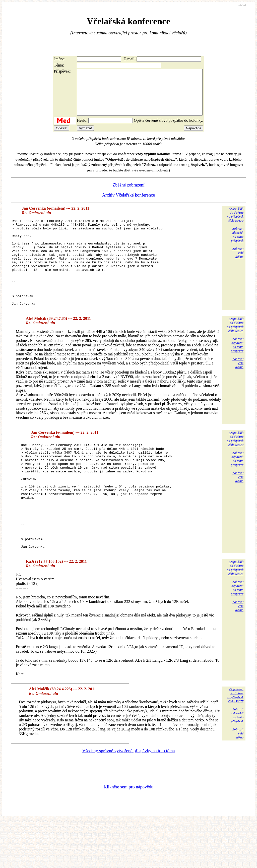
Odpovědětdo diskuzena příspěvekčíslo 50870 (235, 224)
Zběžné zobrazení (128, 194)
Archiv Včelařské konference (129, 204)
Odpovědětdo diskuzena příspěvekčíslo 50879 (235, 465)
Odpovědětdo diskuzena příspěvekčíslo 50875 (235, 615)
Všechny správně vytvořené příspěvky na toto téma (129, 798)
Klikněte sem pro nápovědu (128, 834)
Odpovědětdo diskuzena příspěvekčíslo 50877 (235, 743)
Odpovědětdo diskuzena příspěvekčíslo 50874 (235, 351)
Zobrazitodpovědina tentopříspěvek (237, 244)
